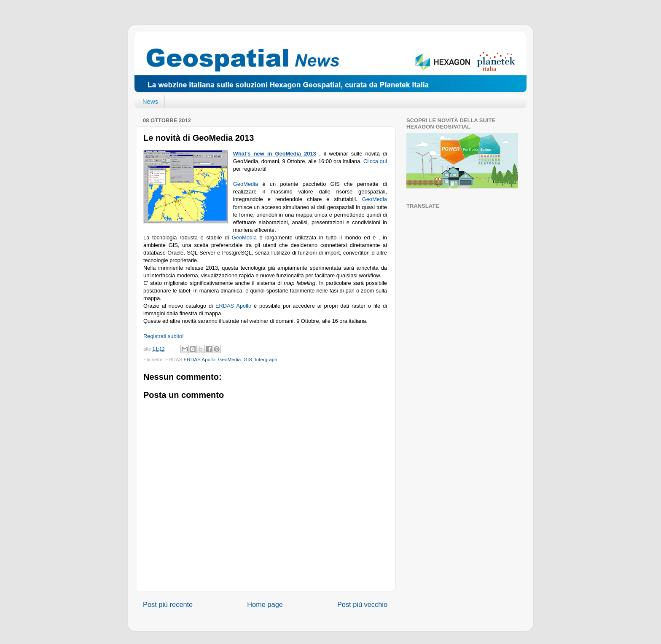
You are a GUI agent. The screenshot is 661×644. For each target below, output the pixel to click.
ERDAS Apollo (233, 306)
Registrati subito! (164, 336)
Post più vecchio (362, 604)
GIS (248, 359)
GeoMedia (248, 184)
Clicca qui (375, 161)
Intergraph (266, 359)
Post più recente (168, 604)
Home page (265, 604)
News (150, 101)
